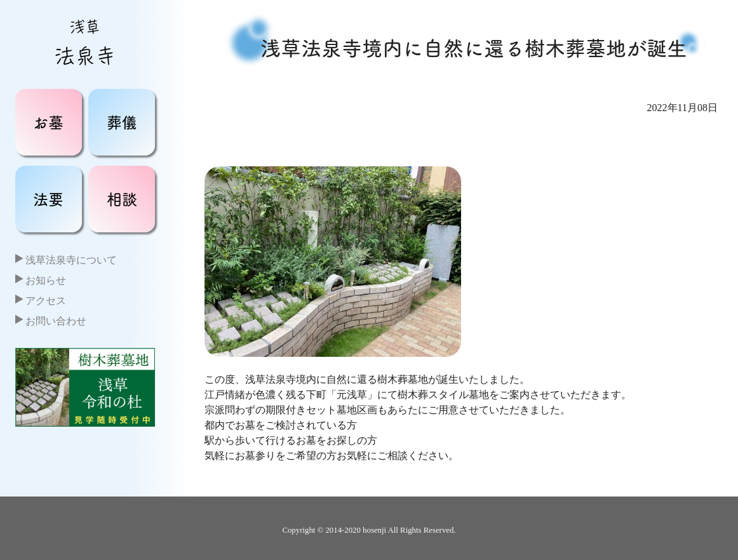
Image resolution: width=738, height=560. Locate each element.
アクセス (46, 301)
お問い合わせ (56, 321)
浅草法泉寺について (71, 260)
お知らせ (46, 280)
